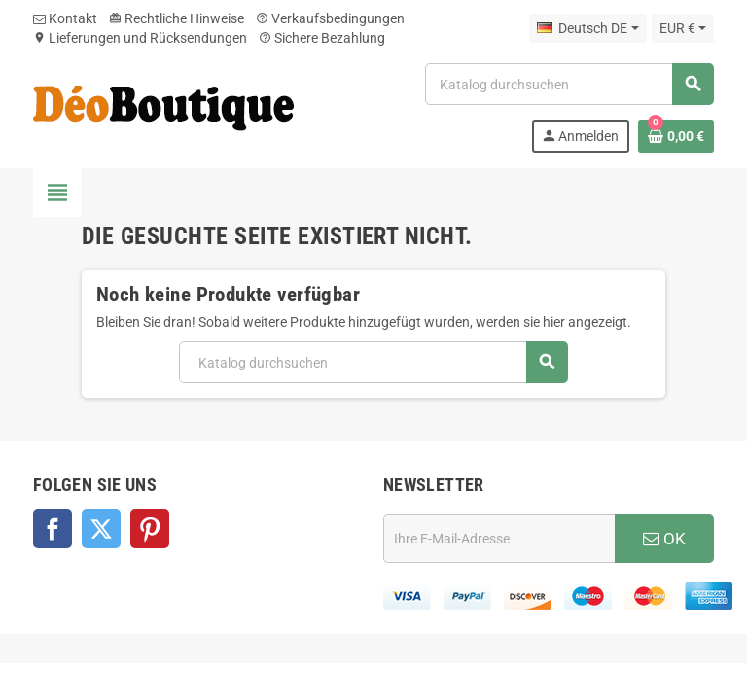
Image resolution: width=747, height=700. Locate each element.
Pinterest (150, 529)
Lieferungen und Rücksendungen (140, 38)
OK (664, 539)
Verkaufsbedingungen (330, 18)
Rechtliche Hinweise (177, 18)
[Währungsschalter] (683, 28)
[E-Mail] (499, 539)
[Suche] (569, 84)
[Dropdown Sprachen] (587, 28)
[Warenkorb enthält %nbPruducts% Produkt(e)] (676, 136)
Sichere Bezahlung (322, 38)
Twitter (101, 529)
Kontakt (65, 18)
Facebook (53, 529)
